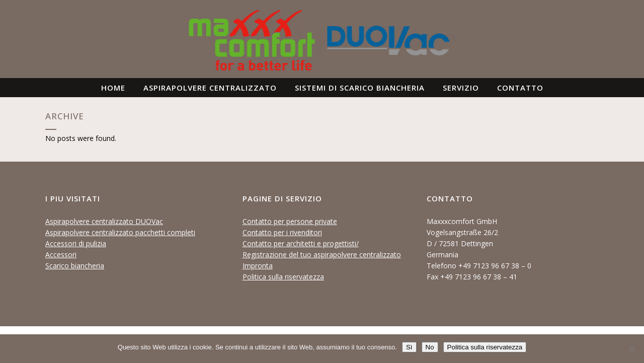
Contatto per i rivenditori (282, 232)
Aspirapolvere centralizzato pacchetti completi (120, 232)
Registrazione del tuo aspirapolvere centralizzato (322, 255)
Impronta (258, 266)
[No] (631, 349)
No (430, 347)
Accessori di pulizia (76, 243)
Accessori (61, 255)
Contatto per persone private (290, 221)
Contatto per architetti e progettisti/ (301, 243)
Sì (409, 347)
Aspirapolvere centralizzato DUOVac (104, 221)
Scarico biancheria (75, 266)
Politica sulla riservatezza (283, 277)
